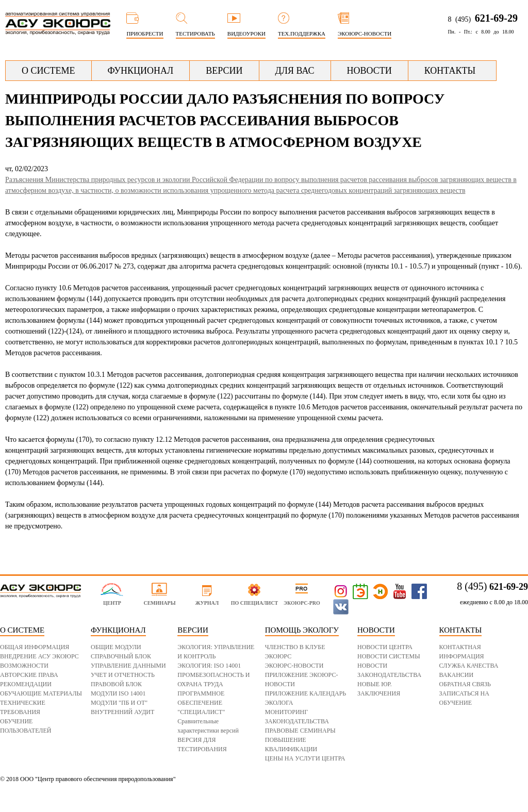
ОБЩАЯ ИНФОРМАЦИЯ (35, 647)
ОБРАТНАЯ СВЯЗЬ (465, 684)
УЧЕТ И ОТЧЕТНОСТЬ (123, 675)
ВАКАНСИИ (457, 675)
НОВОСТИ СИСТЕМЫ (389, 656)
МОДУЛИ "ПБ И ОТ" (119, 703)
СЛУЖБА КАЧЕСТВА (469, 666)
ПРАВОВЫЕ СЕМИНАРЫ (300, 731)
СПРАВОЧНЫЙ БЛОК (121, 656)
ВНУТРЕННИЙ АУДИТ (122, 712)
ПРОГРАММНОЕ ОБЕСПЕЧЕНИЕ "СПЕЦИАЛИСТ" (201, 703)
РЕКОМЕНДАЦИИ (26, 684)
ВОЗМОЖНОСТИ (24, 666)
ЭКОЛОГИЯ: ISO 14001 (209, 666)
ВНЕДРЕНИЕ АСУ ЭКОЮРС (39, 656)
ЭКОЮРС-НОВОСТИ (294, 666)
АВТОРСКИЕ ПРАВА (29, 675)
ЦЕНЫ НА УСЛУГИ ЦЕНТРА (305, 758)
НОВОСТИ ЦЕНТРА (385, 647)
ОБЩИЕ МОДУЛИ (116, 647)
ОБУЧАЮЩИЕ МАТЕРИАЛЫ (41, 693)
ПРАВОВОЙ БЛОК (116, 684)
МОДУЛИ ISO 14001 (118, 693)
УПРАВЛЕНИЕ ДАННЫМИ (128, 666)
